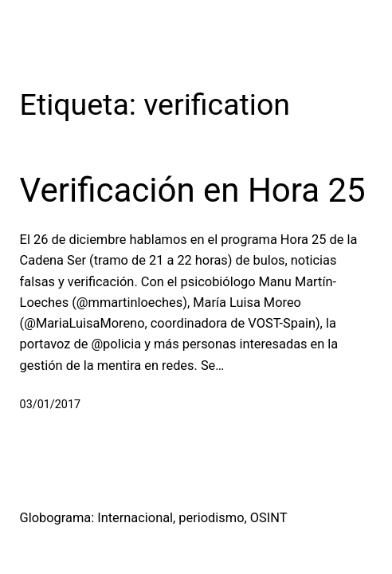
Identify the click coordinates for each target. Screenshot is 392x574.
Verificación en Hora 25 (193, 190)
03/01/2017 (51, 405)
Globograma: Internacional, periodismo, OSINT (154, 518)
